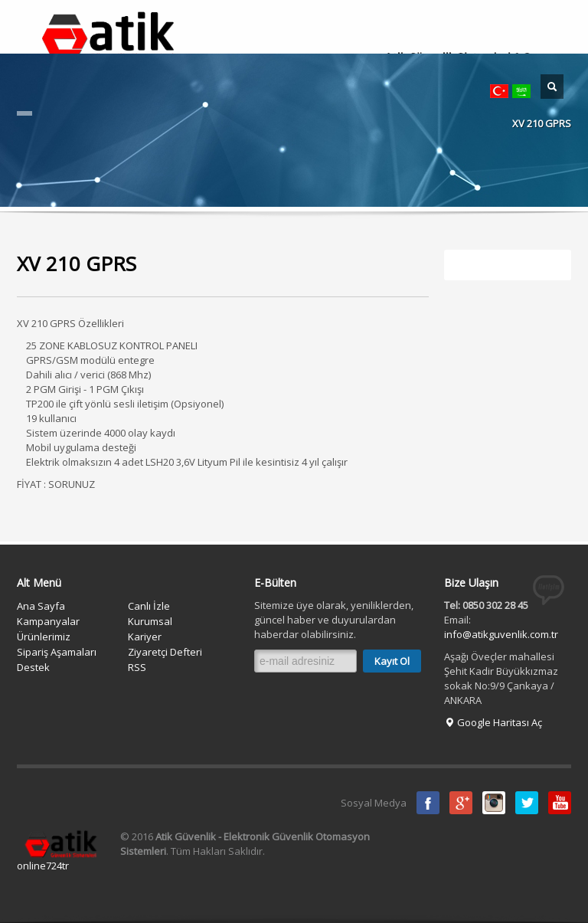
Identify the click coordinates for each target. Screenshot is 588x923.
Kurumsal (150, 621)
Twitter (527, 803)
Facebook (428, 803)
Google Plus (461, 803)
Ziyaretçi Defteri (165, 652)
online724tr (43, 866)
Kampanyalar (48, 621)
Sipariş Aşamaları (57, 652)
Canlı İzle (149, 606)
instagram (494, 803)
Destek (33, 667)
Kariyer (145, 637)
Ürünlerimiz (44, 637)
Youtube (560, 803)
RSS (137, 667)
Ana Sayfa (41, 606)
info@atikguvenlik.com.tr (501, 634)
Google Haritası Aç (493, 722)
